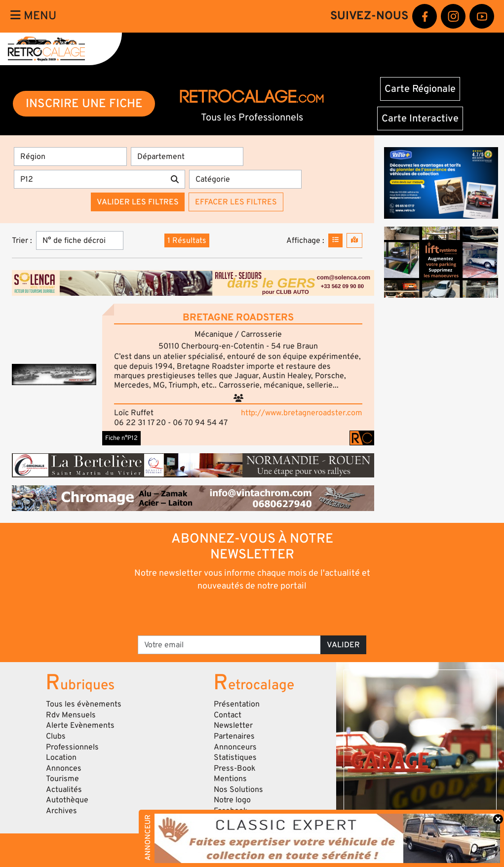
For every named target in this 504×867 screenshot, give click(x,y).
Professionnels (72, 747)
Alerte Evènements (80, 725)
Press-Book (235, 768)
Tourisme (62, 779)
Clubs (56, 736)
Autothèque (67, 800)
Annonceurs (235, 747)
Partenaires (234, 736)
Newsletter (233, 725)
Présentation (237, 704)
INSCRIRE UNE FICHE (84, 103)
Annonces (64, 768)
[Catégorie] (246, 179)
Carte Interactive (420, 118)
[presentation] (238, 613)
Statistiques (235, 757)
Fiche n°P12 (121, 438)
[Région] (70, 157)
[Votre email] (229, 645)
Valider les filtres (138, 202)
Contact (228, 715)
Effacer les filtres (236, 202)
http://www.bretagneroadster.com (302, 413)
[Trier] (80, 240)
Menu (33, 16)
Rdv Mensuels (71, 715)
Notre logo (232, 800)
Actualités (64, 789)
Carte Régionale (420, 89)
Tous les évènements (84, 704)
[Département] (187, 157)
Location (61, 757)
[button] (54, 374)
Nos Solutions (238, 789)
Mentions (230, 779)
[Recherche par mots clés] (89, 179)
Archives (61, 811)
